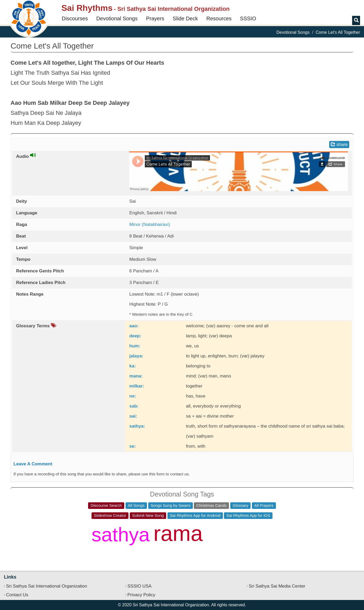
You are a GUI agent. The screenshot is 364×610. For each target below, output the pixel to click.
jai (209, 527)
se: (133, 446)
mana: (136, 376)
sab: (134, 406)
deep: (135, 336)
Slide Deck (185, 18)
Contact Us (17, 595)
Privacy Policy (141, 595)
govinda (226, 548)
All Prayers (264, 505)
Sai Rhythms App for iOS (248, 515)
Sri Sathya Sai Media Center (277, 586)
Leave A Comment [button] (33, 464)
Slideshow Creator (110, 515)
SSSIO (248, 18)
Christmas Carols (211, 505)
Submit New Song (148, 515)
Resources (219, 18)
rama (178, 533)
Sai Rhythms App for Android (195, 515)
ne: (133, 396)
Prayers (155, 18)
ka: (133, 366)
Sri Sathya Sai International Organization (47, 586)
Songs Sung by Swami (171, 505)
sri (266, 541)
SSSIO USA (140, 586)
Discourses (75, 18)
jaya (238, 528)
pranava (138, 527)
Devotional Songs (117, 18)
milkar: (137, 386)
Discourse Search (106, 505)
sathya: (137, 426)
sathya (121, 535)
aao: (134, 326)
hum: (135, 346)
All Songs (136, 505)
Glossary (240, 505)
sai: (133, 416)
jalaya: (136, 356)
